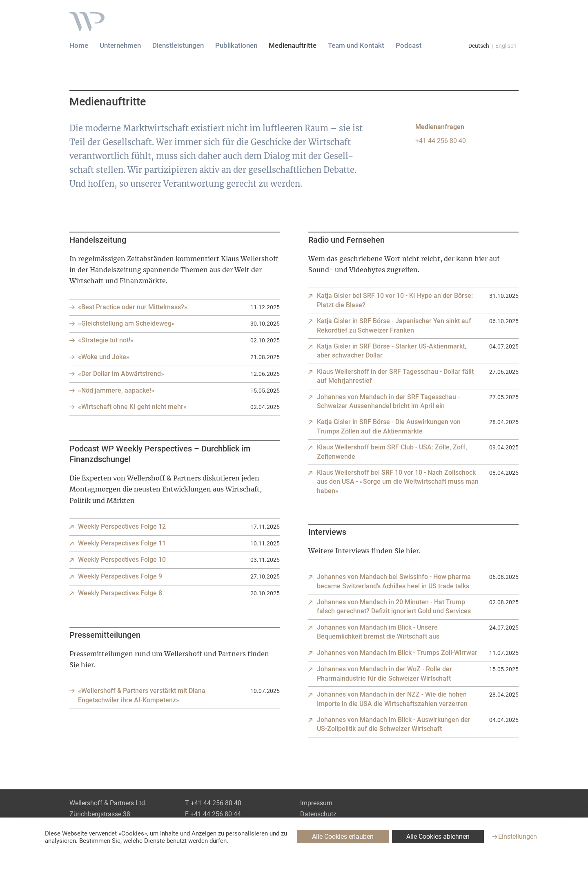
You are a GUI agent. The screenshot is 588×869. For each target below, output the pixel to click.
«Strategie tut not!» (106, 340)
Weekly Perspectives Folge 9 (120, 576)
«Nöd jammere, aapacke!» (116, 390)
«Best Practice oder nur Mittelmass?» (133, 307)
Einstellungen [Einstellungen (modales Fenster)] (518, 837)
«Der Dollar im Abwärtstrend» (121, 374)
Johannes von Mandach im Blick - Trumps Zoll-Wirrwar (397, 653)
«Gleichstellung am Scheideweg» (126, 323)
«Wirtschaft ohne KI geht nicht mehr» (132, 407)
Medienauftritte (293, 45)
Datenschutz (318, 814)
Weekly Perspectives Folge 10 (122, 560)
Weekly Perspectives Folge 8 (120, 593)
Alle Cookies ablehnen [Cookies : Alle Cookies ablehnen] (438, 837)
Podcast (409, 45)
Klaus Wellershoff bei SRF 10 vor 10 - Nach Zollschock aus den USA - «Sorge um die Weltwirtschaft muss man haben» (398, 482)
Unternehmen (120, 45)
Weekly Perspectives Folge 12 (122, 526)
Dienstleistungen (178, 45)
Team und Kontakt (356, 45)
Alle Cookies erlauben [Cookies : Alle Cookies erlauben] (343, 837)
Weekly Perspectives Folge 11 (122, 543)
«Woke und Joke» (104, 357)
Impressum (316, 803)
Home (79, 45)
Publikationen (236, 45)
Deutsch (479, 46)
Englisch (506, 46)
